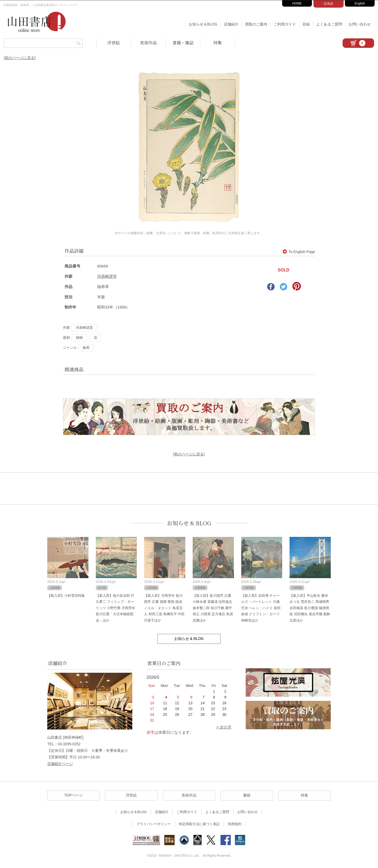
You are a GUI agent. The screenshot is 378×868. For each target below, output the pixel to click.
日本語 (328, 4)
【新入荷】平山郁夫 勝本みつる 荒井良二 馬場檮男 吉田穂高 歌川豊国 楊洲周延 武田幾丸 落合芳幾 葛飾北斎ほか (310, 608)
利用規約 (235, 824)
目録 (306, 24)
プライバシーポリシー (154, 824)
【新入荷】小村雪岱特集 (66, 596)
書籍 (247, 795)
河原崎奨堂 (107, 276)
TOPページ (74, 795)
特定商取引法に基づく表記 (199, 824)
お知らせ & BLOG (189, 523)
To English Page (299, 252)
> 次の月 (224, 727)
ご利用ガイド (285, 24)
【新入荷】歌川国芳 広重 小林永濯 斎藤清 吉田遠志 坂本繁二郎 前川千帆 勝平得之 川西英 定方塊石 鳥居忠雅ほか (213, 608)
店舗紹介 (231, 24)
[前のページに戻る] (20, 58)
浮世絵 (114, 43)
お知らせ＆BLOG (203, 24)
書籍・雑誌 (183, 43)
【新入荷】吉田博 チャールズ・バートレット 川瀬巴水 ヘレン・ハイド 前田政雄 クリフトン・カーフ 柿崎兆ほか (261, 608)
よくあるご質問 (329, 24)
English (360, 3)
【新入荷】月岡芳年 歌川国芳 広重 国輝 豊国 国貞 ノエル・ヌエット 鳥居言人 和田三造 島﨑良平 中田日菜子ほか (164, 608)
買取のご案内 (256, 24)
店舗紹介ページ (60, 764)
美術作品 (148, 43)
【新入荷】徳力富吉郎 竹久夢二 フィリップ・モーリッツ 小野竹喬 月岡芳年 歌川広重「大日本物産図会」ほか (115, 608)
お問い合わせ (360, 24)
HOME (297, 3)
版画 (86, 348)
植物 (79, 338)
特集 (218, 43)
